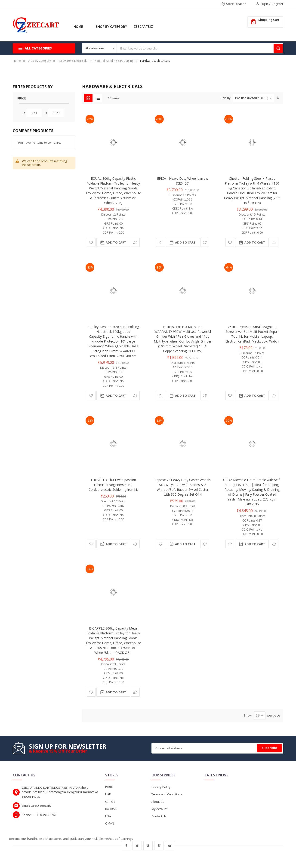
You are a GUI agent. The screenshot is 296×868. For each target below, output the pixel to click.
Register (277, 4)
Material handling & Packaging (114, 61)
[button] (91, 242)
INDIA (109, 787)
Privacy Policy (161, 787)
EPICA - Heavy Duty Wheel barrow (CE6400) (183, 181)
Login (264, 4)
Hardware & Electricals (73, 61)
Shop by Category (39, 61)
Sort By (226, 98)
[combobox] (200, 48)
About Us (158, 802)
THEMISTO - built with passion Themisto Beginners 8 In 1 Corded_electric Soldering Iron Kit (113, 485)
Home (17, 61)
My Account (159, 809)
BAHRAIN (111, 809)
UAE (108, 794)
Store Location (236, 4)
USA (108, 816)
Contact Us (159, 816)
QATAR (110, 802)
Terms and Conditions (167, 794)
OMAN (110, 823)
